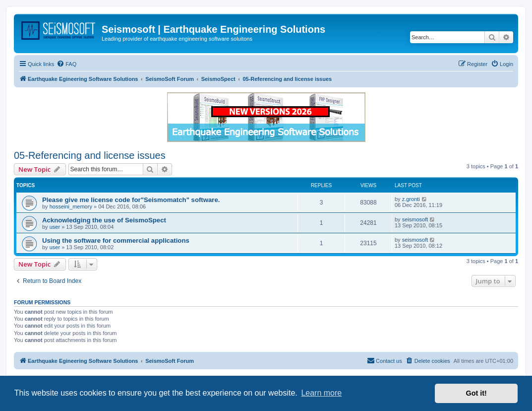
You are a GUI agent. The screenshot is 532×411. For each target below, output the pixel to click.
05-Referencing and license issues (90, 155)
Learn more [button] (321, 393)
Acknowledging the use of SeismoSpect (104, 220)
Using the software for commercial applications (116, 240)
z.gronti (411, 199)
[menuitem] (66, 64)
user (55, 227)
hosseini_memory (71, 206)
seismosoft (415, 219)
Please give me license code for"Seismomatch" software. (131, 200)
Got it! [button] (476, 393)
